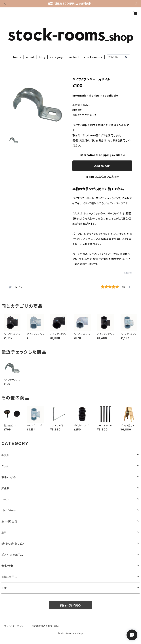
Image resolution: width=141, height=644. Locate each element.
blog (42, 57)
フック (5, 466)
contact (73, 57)
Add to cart (102, 166)
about (30, 57)
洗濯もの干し (9, 577)
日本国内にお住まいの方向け (102, 177)
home (17, 57)
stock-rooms (93, 57)
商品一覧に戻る (71, 605)
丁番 (4, 588)
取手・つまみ (9, 477)
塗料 (4, 533)
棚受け (5, 455)
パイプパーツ (9, 510)
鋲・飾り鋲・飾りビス (13, 544)
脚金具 (5, 488)
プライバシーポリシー (15, 626)
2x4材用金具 (9, 521)
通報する (128, 273)
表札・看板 (8, 566)
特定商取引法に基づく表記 (45, 626)
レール (5, 499)
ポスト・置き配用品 (12, 555)
